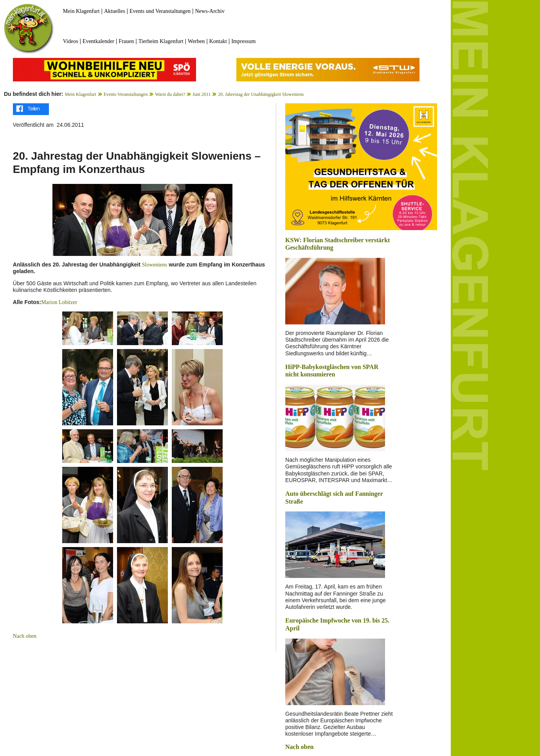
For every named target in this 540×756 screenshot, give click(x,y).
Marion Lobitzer (59, 302)
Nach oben (25, 636)
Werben (196, 41)
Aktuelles (115, 11)
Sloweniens (155, 265)
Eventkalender (98, 41)
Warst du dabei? (170, 94)
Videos (71, 41)
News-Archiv (210, 11)
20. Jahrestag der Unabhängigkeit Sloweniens (261, 94)
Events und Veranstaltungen (160, 11)
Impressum (243, 41)
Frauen (126, 41)
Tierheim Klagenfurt (161, 41)
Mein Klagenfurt (81, 11)
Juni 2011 (202, 94)
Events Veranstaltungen (126, 94)
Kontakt (218, 41)
